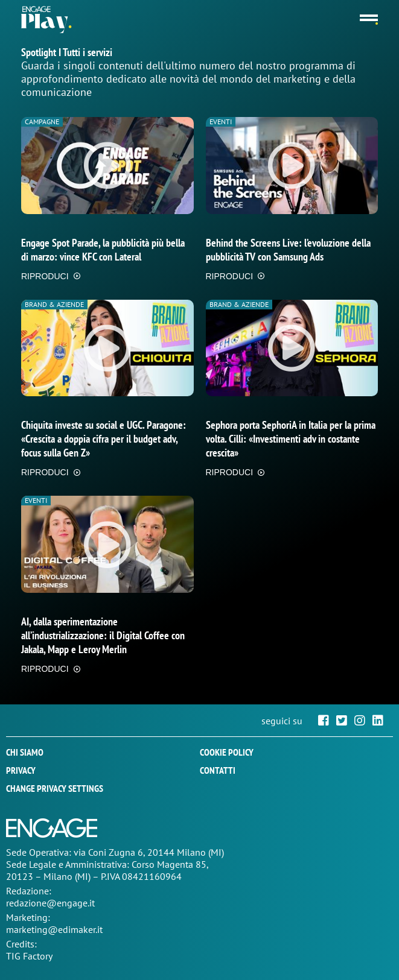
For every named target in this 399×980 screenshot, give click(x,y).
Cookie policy (227, 752)
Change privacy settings (55, 788)
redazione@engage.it (50, 903)
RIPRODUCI (45, 276)
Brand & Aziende (54, 304)
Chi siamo (25, 752)
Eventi (221, 122)
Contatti (218, 770)
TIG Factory (29, 956)
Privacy (21, 770)
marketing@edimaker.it (54, 929)
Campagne (42, 122)
